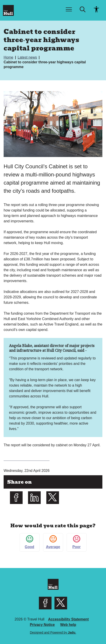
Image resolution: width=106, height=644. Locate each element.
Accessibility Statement (68, 619)
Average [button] (53, 542)
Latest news (28, 57)
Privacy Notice (42, 625)
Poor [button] (76, 542)
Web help (68, 625)
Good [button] (30, 542)
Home (9, 57)
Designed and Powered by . (53, 632)
